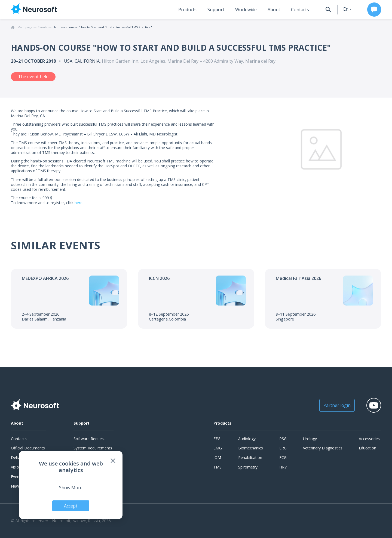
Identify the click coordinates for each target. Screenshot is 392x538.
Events (17, 477)
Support (215, 10)
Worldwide (245, 10)
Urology (310, 439)
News (16, 486)
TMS (218, 467)
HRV (283, 467)
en (345, 9)
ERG (283, 448)
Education (367, 448)
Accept (71, 506)
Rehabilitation (250, 457)
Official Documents (28, 448)
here (79, 203)
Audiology (247, 439)
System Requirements (93, 448)
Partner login (336, 405)
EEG (217, 439)
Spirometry (248, 467)
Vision (16, 467)
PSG (283, 439)
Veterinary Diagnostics (323, 448)
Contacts (299, 10)
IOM (217, 457)
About (273, 10)
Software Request (89, 439)
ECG (283, 457)
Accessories (369, 439)
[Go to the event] (69, 299)
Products (187, 10)
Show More (71, 488)
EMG (218, 448)
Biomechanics (251, 448)
